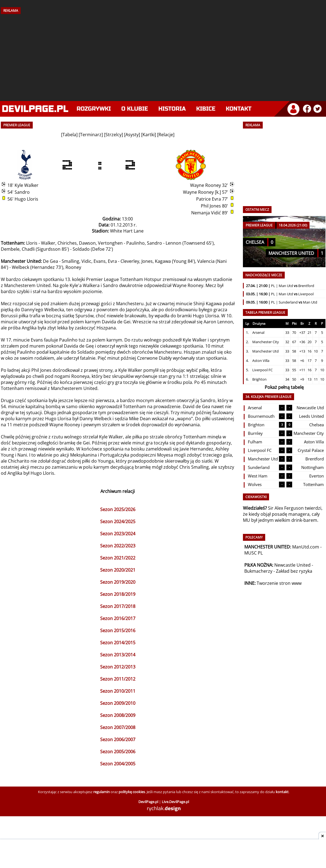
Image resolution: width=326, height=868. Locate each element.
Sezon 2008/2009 (118, 715)
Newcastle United (292, 565)
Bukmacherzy (258, 571)
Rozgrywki (94, 109)
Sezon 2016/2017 (118, 618)
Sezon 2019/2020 (118, 582)
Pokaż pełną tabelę (284, 387)
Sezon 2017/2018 (118, 606)
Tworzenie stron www (279, 583)
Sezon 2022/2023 (118, 546)
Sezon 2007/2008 (118, 727)
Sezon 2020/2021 (118, 570)
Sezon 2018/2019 (118, 594)
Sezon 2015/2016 (118, 630)
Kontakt (239, 109)
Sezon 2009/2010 (118, 703)
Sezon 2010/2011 (118, 691)
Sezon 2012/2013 (118, 667)
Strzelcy (113, 135)
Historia (172, 109)
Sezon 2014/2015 (118, 643)
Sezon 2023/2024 (118, 534)
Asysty (132, 135)
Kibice (206, 109)
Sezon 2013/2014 (118, 655)
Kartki (149, 135)
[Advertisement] (163, 56)
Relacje (166, 135)
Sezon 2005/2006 (118, 752)
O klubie (135, 109)
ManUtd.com (306, 547)
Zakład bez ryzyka (294, 571)
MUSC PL (254, 553)
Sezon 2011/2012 (118, 679)
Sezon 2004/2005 (118, 764)
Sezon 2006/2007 (118, 739)
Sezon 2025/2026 (118, 509)
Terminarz (91, 135)
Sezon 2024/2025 (118, 522)
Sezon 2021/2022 (118, 558)
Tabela (69, 135)
